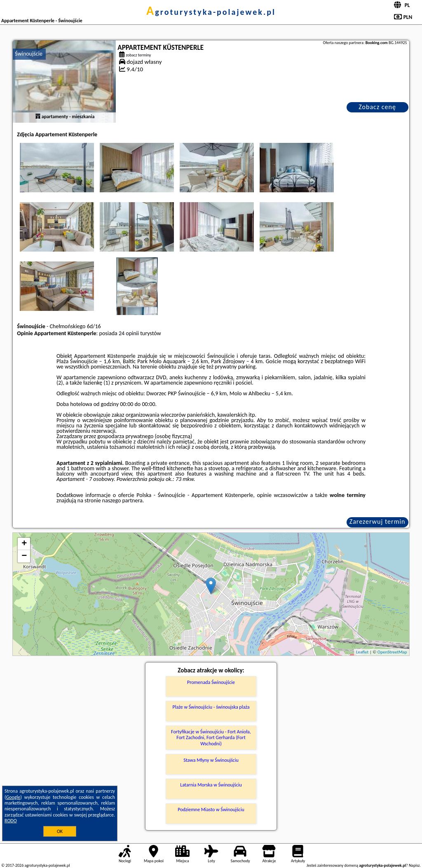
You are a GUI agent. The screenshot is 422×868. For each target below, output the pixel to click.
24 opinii (129, 333)
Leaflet (362, 652)
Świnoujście (29, 54)
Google (13, 797)
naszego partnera (122, 500)
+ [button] (24, 544)
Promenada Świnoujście (211, 682)
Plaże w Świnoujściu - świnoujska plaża (211, 707)
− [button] (24, 556)
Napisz (414, 865)
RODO (11, 821)
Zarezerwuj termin (377, 521)
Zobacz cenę (377, 107)
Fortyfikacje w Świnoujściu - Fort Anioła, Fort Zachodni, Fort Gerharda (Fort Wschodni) (211, 738)
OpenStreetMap (392, 652)
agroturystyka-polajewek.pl (211, 12)
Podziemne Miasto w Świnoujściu (211, 810)
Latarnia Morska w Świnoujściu (211, 785)
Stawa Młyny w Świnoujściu (211, 760)
